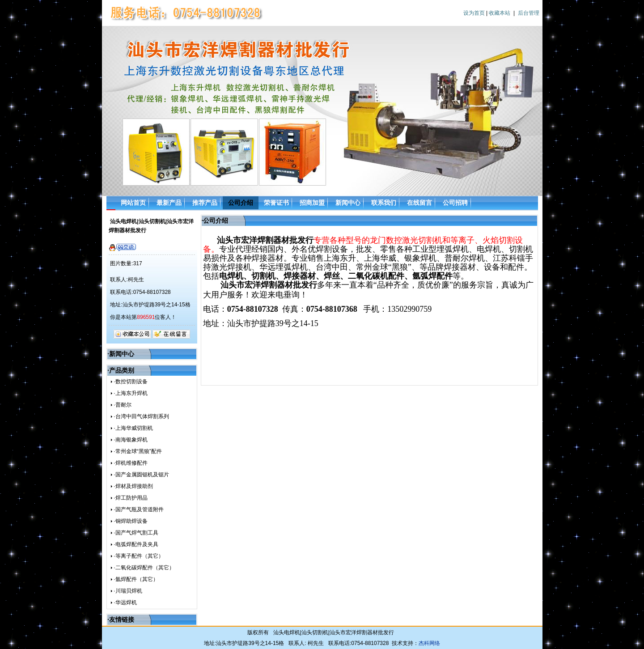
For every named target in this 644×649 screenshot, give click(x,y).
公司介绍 (241, 203)
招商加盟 (312, 203)
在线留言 (419, 203)
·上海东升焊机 (130, 393)
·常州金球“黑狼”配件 (138, 451)
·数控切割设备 (130, 382)
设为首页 (474, 13)
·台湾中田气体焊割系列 (141, 416)
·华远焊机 (125, 602)
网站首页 (133, 203)
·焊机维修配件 (130, 463)
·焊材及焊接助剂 (133, 486)
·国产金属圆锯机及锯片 (141, 475)
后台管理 (529, 13)
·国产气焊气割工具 (136, 533)
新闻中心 (348, 203)
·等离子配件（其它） (138, 556)
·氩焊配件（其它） (136, 579)
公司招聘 (455, 203)
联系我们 (384, 203)
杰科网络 (429, 643)
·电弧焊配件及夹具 (136, 544)
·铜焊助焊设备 (130, 521)
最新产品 (169, 203)
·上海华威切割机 (133, 428)
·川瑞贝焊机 (128, 591)
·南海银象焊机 (130, 440)
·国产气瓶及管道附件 (138, 509)
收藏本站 (500, 13)
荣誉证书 (276, 203)
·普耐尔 (122, 405)
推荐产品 (205, 203)
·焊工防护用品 (130, 498)
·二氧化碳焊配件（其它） (144, 568)
